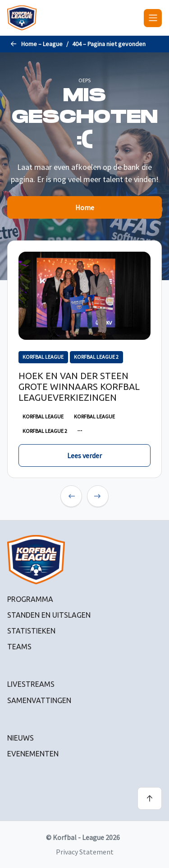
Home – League (42, 44)
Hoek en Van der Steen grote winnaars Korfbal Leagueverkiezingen (79, 387)
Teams (19, 647)
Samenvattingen (39, 700)
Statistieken (31, 631)
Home (85, 207)
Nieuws (21, 738)
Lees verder (84, 455)
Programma (30, 599)
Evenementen (33, 754)
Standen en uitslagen (49, 615)
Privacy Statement (85, 852)
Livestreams (31, 684)
